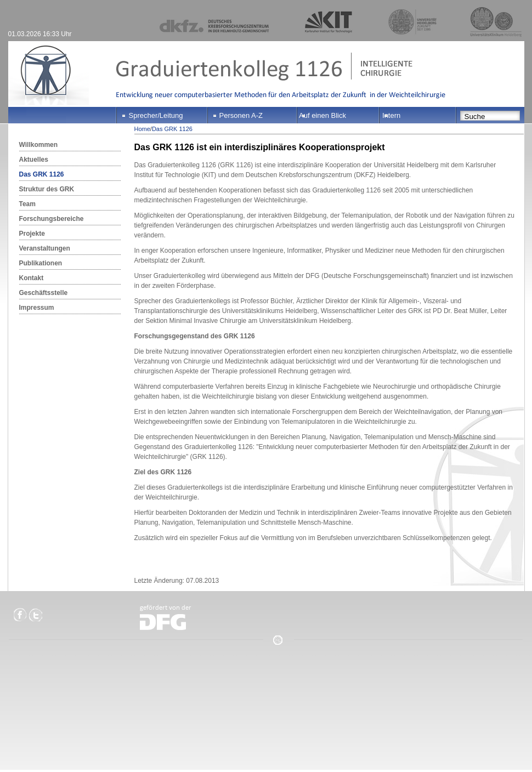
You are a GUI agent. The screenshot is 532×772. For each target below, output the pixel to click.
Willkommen (39, 145)
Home (142, 129)
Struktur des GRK (47, 189)
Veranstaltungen (45, 248)
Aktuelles (34, 160)
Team (27, 204)
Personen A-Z (241, 115)
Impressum (37, 308)
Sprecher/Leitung (156, 115)
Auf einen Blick (322, 115)
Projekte (32, 234)
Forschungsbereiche (52, 219)
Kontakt (32, 278)
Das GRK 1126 (42, 174)
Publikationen (41, 263)
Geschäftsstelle (44, 293)
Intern (391, 115)
